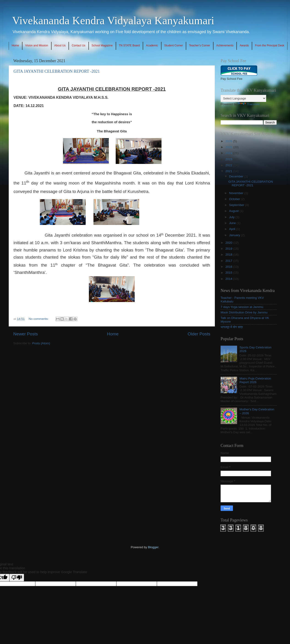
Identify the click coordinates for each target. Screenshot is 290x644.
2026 (229, 141)
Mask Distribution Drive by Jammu (244, 312)
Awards (244, 45)
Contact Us (78, 45)
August (234, 211)
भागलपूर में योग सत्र (232, 327)
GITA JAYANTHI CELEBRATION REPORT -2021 (57, 71)
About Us (60, 45)
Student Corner (174, 45)
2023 (229, 159)
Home (15, 45)
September (237, 205)
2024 (229, 153)
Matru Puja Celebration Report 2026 (255, 380)
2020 (229, 243)
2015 (229, 273)
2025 (229, 147)
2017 (229, 261)
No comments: (39, 319)
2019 (229, 249)
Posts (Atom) (41, 343)
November (237, 193)
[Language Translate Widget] (243, 98)
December (237, 176)
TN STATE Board (129, 45)
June (233, 223)
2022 (229, 165)
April (233, 229)
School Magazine (102, 45)
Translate (249, 104)
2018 (229, 255)
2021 (229, 171)
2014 (229, 279)
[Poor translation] (17, 578)
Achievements (225, 45)
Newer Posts (26, 334)
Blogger (153, 547)
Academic (152, 45)
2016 (229, 267)
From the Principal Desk (270, 45)
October (235, 199)
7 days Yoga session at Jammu (242, 307)
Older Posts (199, 334)
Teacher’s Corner (200, 45)
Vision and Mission (37, 45)
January (235, 235)
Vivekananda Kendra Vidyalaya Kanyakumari (113, 20)
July (232, 217)
